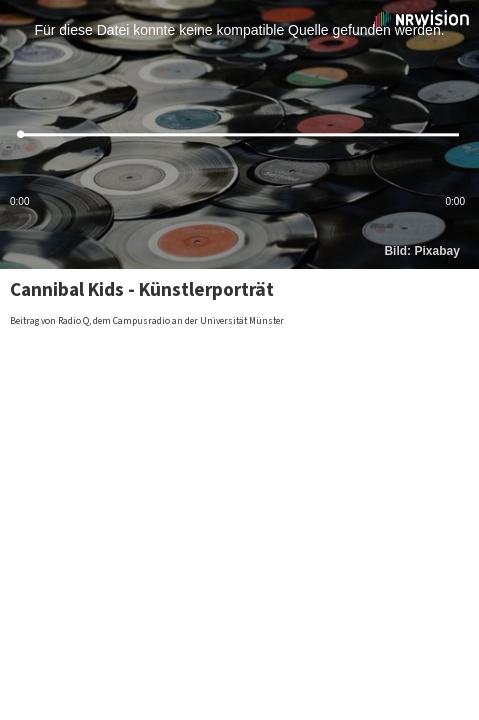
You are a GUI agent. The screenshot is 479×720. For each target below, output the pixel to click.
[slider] (239, 134)
